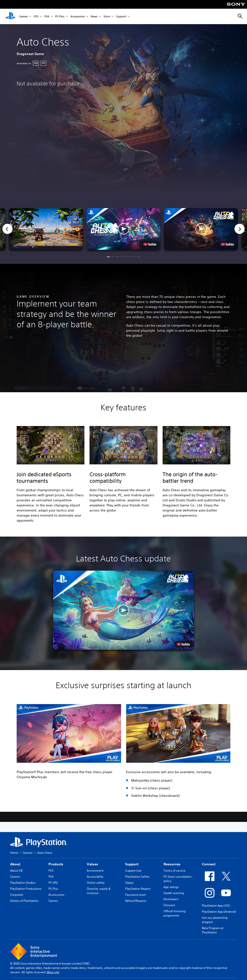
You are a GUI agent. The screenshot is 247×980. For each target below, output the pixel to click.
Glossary (169, 905)
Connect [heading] (209, 864)
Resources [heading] (172, 864)
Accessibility (95, 877)
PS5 (36, 17)
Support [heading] (132, 864)
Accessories (78, 17)
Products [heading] (56, 864)
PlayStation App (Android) (219, 912)
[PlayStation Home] (10, 16)
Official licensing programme (175, 913)
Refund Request (136, 901)
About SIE (16, 871)
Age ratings (171, 887)
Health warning (174, 893)
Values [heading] (92, 864)
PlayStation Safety (137, 877)
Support (121, 17)
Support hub (133, 871)
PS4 (47, 17)
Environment (95, 871)
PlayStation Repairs (138, 889)
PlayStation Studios (23, 883)
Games (24, 17)
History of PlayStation (24, 901)
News (94, 17)
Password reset (135, 895)
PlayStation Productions (26, 889)
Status (129, 883)
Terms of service (175, 871)
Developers (171, 899)
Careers (15, 877)
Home (14, 853)
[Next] (240, 229)
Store (107, 17)
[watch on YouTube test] (150, 244)
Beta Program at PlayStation (213, 930)
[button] (123, 229)
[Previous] (7, 229)
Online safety (96, 883)
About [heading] (15, 864)
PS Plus (60, 17)
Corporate (17, 895)
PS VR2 (53, 883)
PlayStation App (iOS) (216, 906)
